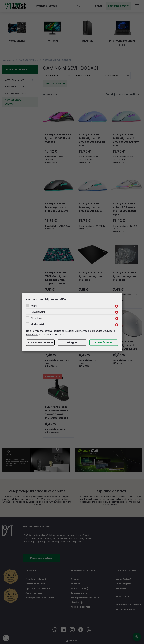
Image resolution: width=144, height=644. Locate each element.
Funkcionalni (38, 312)
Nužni (34, 306)
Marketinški (37, 324)
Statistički (36, 318)
